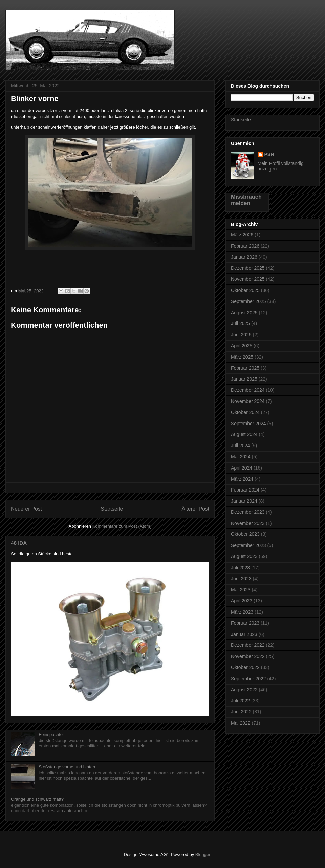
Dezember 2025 (248, 268)
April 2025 (242, 346)
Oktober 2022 (245, 667)
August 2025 (244, 313)
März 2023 (242, 612)
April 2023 (242, 601)
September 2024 (248, 424)
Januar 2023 (244, 634)
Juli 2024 (240, 446)
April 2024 (242, 468)
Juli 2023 (240, 568)
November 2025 (248, 279)
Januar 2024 (244, 501)
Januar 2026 (244, 257)
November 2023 (248, 523)
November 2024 (248, 401)
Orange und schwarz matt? (37, 799)
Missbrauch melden (246, 200)
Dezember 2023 (248, 512)
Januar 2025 (244, 379)
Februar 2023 (245, 623)
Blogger (203, 855)
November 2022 (248, 656)
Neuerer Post (26, 509)
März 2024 (242, 479)
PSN (269, 154)
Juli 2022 (240, 701)
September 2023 (248, 545)
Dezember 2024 (248, 390)
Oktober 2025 (245, 290)
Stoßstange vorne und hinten (67, 767)
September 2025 (248, 301)
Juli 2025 (240, 323)
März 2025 (242, 357)
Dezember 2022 (248, 645)
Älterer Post (196, 509)
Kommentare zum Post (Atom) (122, 526)
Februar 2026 (245, 246)
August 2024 (244, 434)
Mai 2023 (241, 590)
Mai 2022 (241, 723)
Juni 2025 (241, 335)
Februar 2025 (245, 368)
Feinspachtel (51, 735)
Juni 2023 (241, 579)
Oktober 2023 (245, 534)
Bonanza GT (45, 25)
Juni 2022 (241, 712)
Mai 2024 (241, 457)
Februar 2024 (245, 490)
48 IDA (19, 543)
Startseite (112, 509)
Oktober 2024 (245, 412)
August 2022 (244, 690)
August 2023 (244, 556)
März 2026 (242, 235)
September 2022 (248, 679)
